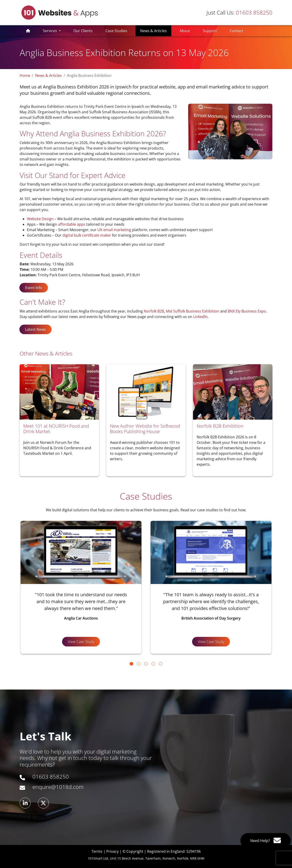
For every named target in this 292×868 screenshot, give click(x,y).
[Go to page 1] (131, 664)
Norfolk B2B (154, 311)
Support (210, 31)
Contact (236, 31)
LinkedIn (200, 317)
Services (50, 31)
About (185, 31)
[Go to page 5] (161, 664)
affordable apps (72, 224)
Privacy (112, 851)
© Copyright (133, 851)
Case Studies (116, 31)
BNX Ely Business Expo (247, 311)
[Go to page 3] (146, 664)
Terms (97, 851)
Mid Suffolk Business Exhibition (193, 311)
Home (25, 75)
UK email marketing (114, 230)
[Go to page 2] (139, 664)
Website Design (40, 219)
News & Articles (156, 31)
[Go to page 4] (153, 664)
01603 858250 (239, 12)
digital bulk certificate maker (87, 235)
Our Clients (83, 31)
